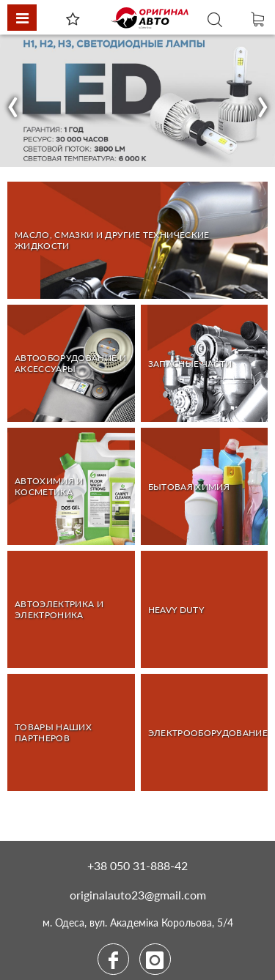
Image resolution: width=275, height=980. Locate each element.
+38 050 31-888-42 (137, 865)
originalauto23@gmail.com (138, 895)
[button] (13, 101)
